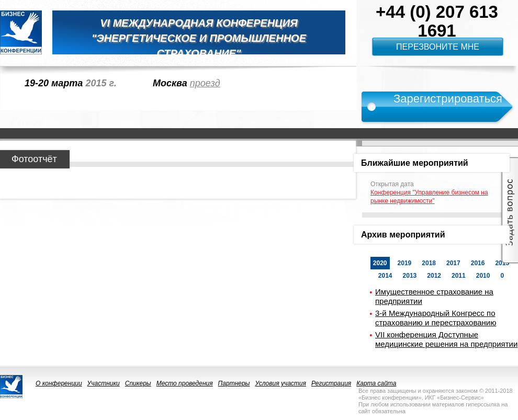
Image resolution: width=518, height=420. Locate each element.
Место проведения (185, 383)
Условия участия (280, 383)
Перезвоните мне (438, 47)
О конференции (59, 383)
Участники (104, 383)
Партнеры (234, 383)
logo (21, 32)
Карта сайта (376, 383)
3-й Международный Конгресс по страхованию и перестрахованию (436, 318)
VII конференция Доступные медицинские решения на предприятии (446, 339)
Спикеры (138, 383)
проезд (205, 83)
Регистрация (331, 383)
